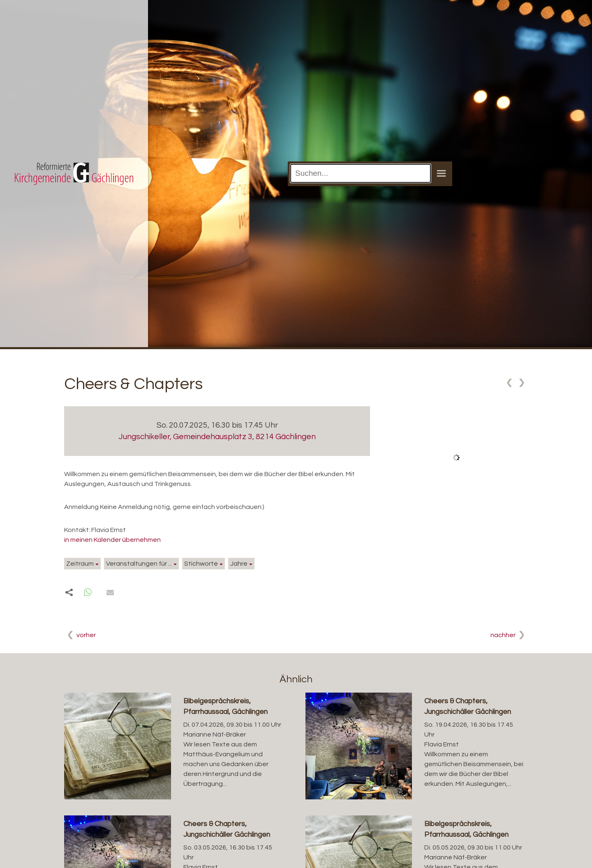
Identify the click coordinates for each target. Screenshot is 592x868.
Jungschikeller (217, 437)
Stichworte (201, 564)
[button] (88, 593)
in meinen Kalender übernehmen (112, 540)
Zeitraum (80, 564)
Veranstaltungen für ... (139, 564)
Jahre (239, 564)
